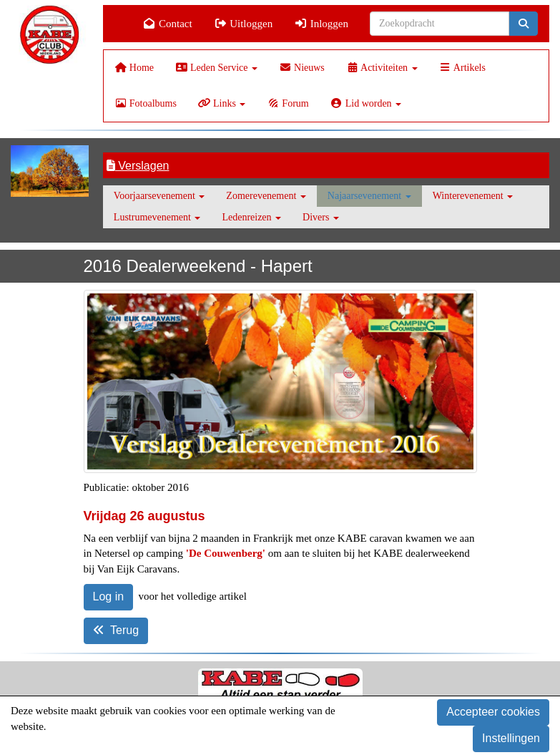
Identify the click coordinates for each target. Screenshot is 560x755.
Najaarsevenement (369, 196)
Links (222, 103)
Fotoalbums (146, 103)
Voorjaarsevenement (159, 196)
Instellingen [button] (511, 738)
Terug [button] (116, 630)
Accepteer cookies (493, 712)
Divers (321, 217)
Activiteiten (382, 68)
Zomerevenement (266, 196)
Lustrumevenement (157, 217)
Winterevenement (473, 196)
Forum (288, 103)
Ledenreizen (251, 217)
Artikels (462, 68)
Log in (109, 596)
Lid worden (366, 103)
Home (134, 68)
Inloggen (321, 24)
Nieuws (302, 68)
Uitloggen (244, 24)
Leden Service (216, 68)
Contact (168, 24)
